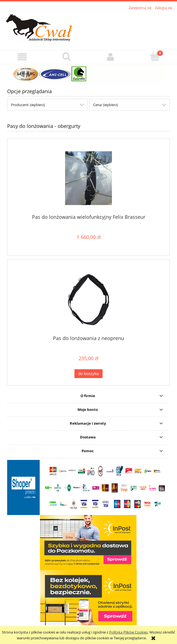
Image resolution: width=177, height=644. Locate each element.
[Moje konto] (111, 57)
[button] (22, 57)
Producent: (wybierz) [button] (28, 105)
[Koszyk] (155, 56)
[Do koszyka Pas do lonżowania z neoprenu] (88, 374)
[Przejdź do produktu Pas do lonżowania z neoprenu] (88, 299)
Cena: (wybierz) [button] (106, 105)
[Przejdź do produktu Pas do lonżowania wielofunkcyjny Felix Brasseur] (88, 178)
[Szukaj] (67, 56)
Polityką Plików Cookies (128, 632)
